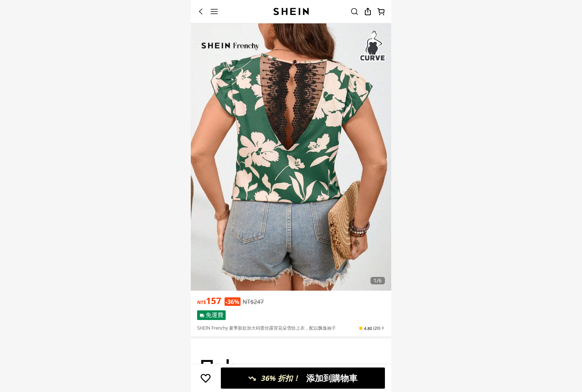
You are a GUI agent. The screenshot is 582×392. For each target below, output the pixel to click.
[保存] (206, 378)
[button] (372, 328)
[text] (209, 301)
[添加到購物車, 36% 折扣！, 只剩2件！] (303, 378)
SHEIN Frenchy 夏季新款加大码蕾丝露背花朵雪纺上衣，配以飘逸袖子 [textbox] (267, 328)
